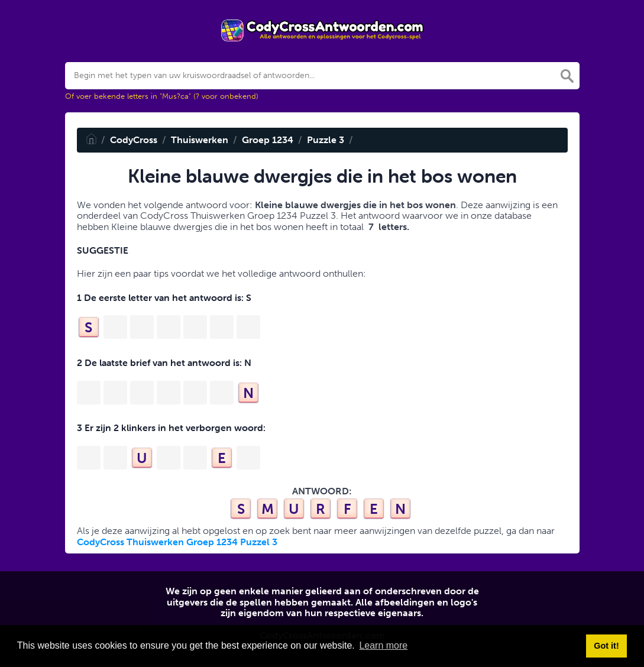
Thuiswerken (200, 140)
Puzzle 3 (326, 140)
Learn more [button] (383, 645)
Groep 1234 (268, 140)
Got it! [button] (606, 646)
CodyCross (134, 140)
